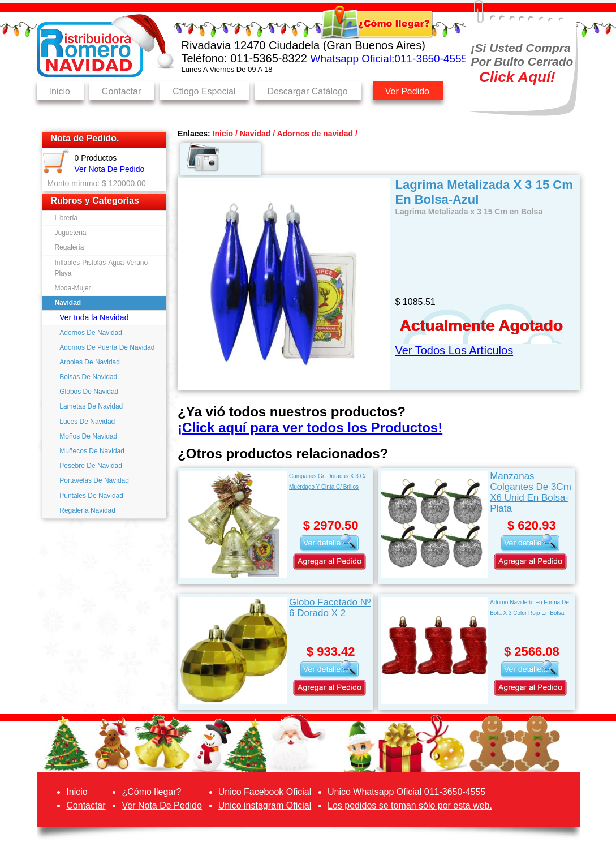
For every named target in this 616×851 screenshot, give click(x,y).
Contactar (121, 91)
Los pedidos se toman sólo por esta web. (410, 805)
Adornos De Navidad (91, 333)
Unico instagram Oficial (265, 805)
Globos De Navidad (89, 392)
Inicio (60, 91)
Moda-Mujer (72, 288)
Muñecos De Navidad (92, 451)
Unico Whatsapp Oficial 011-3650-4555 (406, 792)
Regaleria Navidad (87, 510)
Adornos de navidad (315, 134)
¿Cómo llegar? (151, 792)
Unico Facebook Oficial (265, 792)
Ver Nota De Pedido (110, 169)
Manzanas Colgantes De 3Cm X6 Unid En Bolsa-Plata (531, 491)
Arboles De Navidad (90, 362)
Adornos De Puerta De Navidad (107, 347)
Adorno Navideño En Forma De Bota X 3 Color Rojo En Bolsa (529, 608)
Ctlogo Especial (204, 91)
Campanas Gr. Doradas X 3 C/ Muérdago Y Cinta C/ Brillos (328, 482)
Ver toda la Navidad (94, 317)
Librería (66, 218)
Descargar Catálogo (307, 91)
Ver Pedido (407, 91)
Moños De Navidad (88, 436)
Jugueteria (70, 233)
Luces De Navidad (87, 422)
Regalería (69, 247)
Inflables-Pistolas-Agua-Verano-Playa (102, 268)
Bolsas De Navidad (88, 377)
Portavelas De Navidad (94, 480)
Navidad (68, 303)
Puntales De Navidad (91, 496)
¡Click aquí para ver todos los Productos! (310, 427)
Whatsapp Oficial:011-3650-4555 (389, 59)
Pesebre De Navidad (91, 466)
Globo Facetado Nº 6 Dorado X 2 (330, 608)
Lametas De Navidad (91, 406)
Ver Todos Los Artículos (455, 350)
